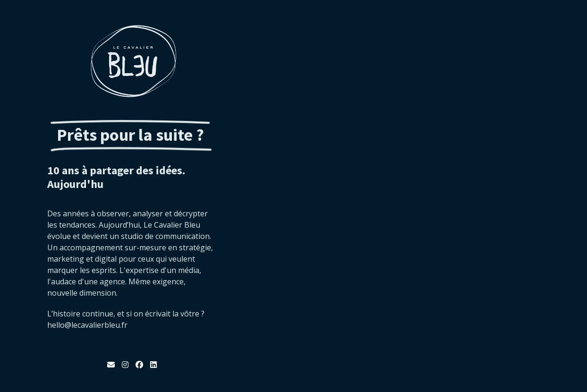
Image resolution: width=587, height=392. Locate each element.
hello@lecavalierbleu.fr (87, 325)
